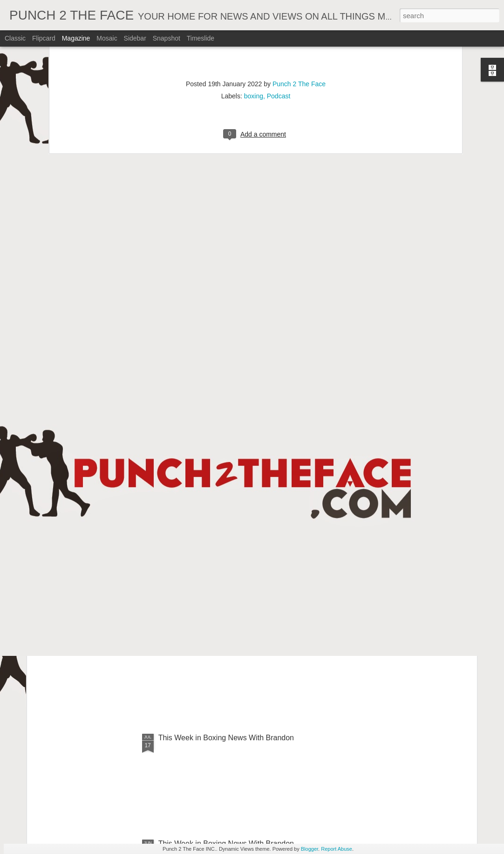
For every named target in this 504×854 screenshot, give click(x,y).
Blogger (310, 849)
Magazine (76, 38)
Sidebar (135, 38)
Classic (15, 38)
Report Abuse (337, 849)
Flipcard (44, 38)
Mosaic (107, 38)
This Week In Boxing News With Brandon (226, 526)
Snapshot (167, 38)
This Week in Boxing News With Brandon (226, 738)
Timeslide (201, 38)
